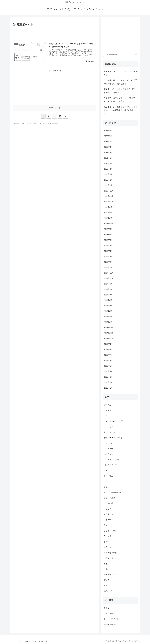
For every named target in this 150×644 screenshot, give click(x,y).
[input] (121, 54)
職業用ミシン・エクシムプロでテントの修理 (121, 73)
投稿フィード (109, 613)
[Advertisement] (54, 33)
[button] (136, 54)
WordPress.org (110, 624)
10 (60, 116)
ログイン (107, 608)
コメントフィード (111, 619)
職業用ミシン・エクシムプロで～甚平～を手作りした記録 (121, 91)
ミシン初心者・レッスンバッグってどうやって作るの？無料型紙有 (121, 82)
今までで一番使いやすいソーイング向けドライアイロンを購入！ (121, 100)
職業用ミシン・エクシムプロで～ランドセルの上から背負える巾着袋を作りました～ (121, 110)
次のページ (54, 108)
